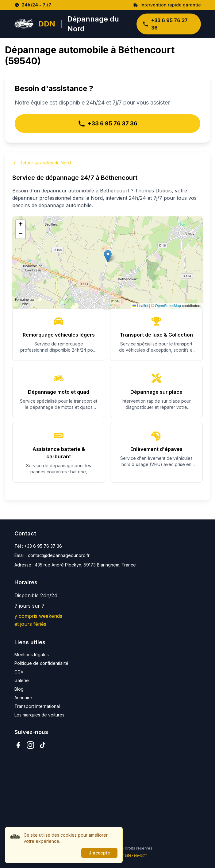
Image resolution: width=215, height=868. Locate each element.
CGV (19, 672)
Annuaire (23, 698)
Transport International (37, 706)
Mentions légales (32, 655)
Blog (19, 689)
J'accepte (99, 853)
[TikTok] (43, 745)
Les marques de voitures (39, 715)
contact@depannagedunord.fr (59, 555)
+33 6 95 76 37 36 (165, 24)
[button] (108, 256)
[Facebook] (18, 745)
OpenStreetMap (168, 306)
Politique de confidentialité (41, 663)
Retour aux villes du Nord (42, 163)
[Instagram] (30, 745)
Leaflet (140, 306)
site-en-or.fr (136, 855)
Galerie (22, 680)
